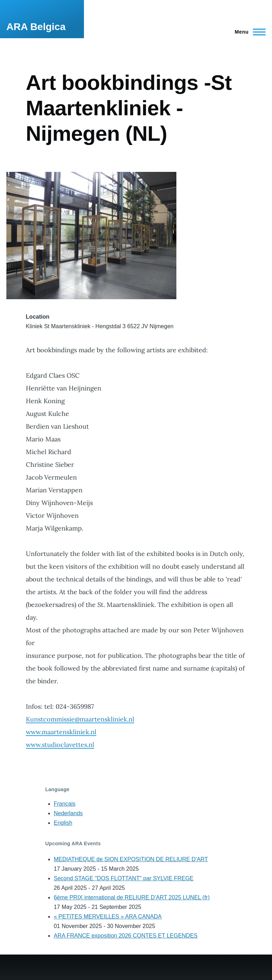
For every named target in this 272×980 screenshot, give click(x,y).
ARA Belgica (36, 27)
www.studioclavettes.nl (60, 745)
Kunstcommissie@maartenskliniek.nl (80, 719)
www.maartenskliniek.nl (61, 732)
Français (65, 804)
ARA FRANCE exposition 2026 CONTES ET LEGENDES (126, 936)
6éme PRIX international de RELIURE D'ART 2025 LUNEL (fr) (132, 897)
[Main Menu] (248, 32)
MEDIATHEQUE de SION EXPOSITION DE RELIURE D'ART (131, 859)
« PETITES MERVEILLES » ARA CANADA (108, 917)
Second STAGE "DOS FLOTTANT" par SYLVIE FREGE (124, 878)
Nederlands (68, 813)
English (63, 823)
